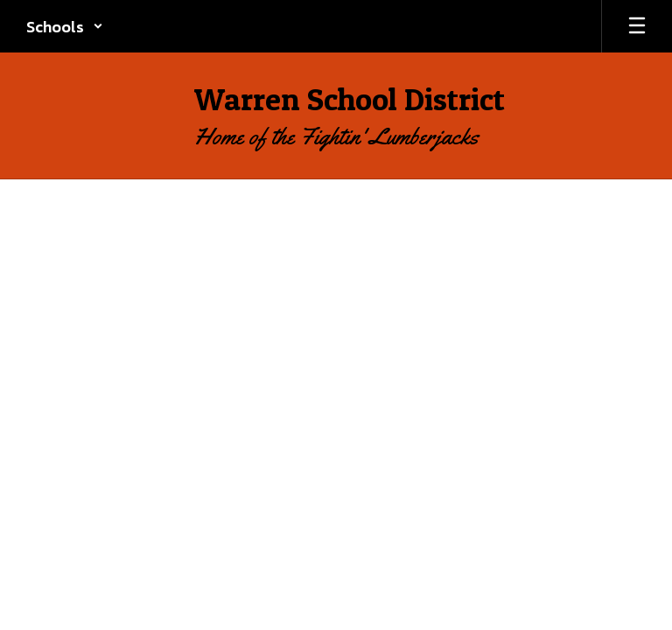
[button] (65, 26)
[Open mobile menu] (637, 26)
